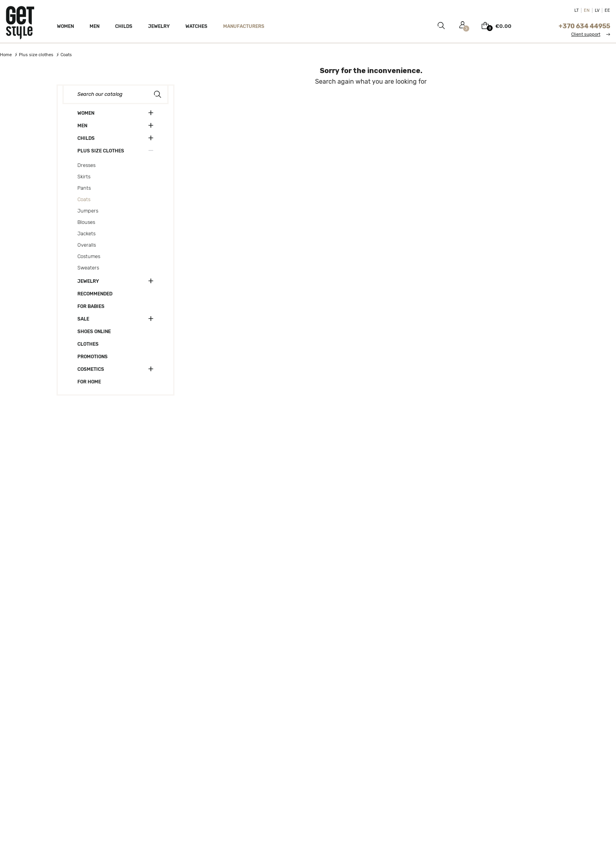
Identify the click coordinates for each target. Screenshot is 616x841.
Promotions (93, 357)
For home (89, 382)
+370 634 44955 (584, 26)
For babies (91, 306)
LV (597, 10)
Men (82, 126)
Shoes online (94, 332)
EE (607, 10)
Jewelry (88, 281)
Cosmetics (91, 369)
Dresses (86, 165)
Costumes (89, 256)
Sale (83, 319)
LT (577, 10)
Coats (84, 199)
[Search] (115, 94)
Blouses (86, 222)
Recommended (95, 294)
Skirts (84, 177)
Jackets (86, 234)
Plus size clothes (101, 151)
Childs (86, 138)
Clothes (88, 344)
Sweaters (88, 268)
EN (587, 10)
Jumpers (88, 211)
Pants (84, 188)
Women (86, 113)
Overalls (87, 245)
